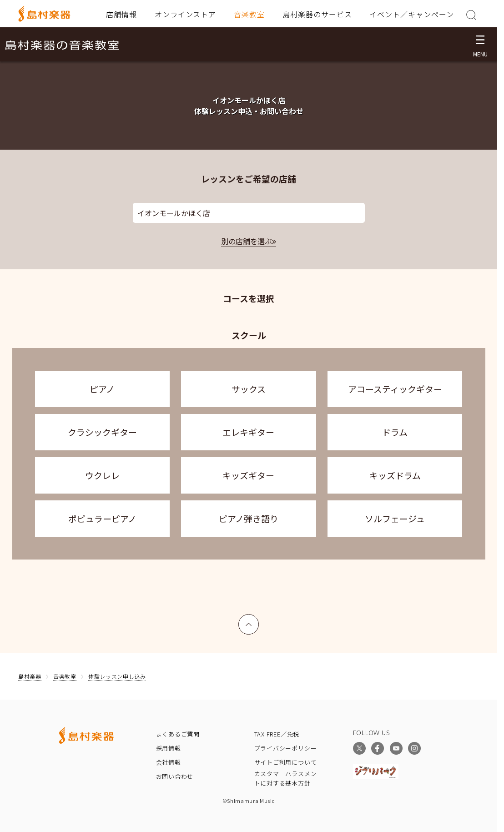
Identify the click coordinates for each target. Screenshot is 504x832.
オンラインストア (186, 14)
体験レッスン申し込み (117, 676)
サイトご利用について (286, 762)
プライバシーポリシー (286, 748)
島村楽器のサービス (317, 14)
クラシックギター (102, 432)
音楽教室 (249, 14)
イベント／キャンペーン (412, 14)
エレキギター (248, 432)
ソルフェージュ (395, 518)
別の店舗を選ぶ (247, 241)
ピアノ (102, 389)
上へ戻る (249, 620)
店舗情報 (121, 14)
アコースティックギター (395, 389)
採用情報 (169, 748)
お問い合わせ (175, 776)
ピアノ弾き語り (249, 518)
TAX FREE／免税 (277, 734)
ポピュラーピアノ (102, 518)
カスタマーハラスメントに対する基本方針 (286, 778)
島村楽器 (30, 676)
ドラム (395, 432)
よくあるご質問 (178, 734)
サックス (249, 389)
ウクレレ (102, 475)
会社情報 (169, 762)
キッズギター (248, 475)
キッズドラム (395, 475)
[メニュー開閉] (480, 44)
